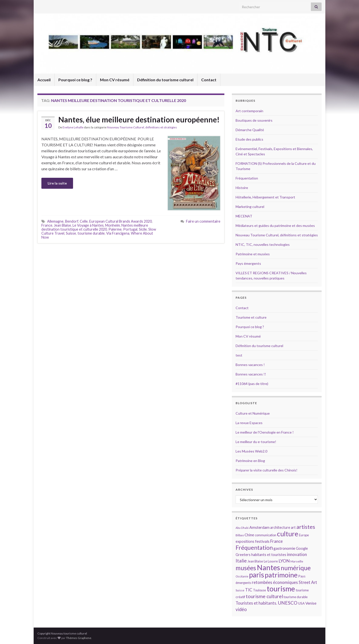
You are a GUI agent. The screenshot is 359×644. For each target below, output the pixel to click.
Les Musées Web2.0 (251, 451)
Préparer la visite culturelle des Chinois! (267, 470)
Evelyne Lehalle (73, 127)
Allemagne (55, 221)
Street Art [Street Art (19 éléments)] (308, 582)
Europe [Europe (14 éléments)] (304, 535)
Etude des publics (249, 139)
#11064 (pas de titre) (252, 384)
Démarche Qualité (250, 130)
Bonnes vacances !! (251, 374)
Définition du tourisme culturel (165, 80)
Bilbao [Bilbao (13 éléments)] (240, 535)
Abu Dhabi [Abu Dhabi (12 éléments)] (242, 528)
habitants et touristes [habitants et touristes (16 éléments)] (269, 555)
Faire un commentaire (203, 221)
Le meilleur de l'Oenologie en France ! (265, 432)
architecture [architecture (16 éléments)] (280, 527)
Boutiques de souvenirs (254, 120)
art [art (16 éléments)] (293, 527)
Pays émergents (248, 263)
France (47, 225)
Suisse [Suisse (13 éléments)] (240, 590)
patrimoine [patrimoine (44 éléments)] (281, 575)
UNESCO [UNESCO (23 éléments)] (288, 603)
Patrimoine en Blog (250, 461)
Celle (84, 221)
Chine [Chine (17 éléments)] (249, 535)
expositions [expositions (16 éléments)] (245, 541)
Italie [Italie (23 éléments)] (241, 561)
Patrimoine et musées (253, 254)
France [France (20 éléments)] (276, 541)
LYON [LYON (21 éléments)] (284, 561)
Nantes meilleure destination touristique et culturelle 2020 (95, 227)
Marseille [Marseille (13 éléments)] (297, 561)
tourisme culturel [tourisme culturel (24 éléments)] (264, 596)
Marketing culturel (250, 207)
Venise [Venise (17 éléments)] (311, 603)
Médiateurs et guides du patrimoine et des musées (275, 226)
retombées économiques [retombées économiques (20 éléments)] (275, 582)
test (239, 355)
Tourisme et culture (251, 317)
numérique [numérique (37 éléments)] (296, 568)
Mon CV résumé (115, 80)
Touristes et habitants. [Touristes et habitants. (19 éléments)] (256, 603)
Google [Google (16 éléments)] (302, 548)
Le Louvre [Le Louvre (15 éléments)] (271, 561)
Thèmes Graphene (79, 638)
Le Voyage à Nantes (88, 225)
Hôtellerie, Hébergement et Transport (265, 197)
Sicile (143, 229)
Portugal (130, 229)
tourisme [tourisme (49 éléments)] (281, 589)
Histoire (242, 188)
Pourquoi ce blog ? (75, 80)
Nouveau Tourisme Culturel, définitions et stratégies (142, 127)
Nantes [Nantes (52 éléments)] (268, 567)
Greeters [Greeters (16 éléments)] (243, 555)
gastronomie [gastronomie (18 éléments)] (284, 548)
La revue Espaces (249, 423)
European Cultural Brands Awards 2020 (121, 221)
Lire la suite (57, 183)
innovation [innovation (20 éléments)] (297, 554)
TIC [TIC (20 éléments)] (249, 590)
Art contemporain (249, 111)
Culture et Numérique (253, 413)
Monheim (113, 225)
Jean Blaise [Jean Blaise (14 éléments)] (255, 561)
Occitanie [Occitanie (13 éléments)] (242, 576)
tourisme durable (91, 233)
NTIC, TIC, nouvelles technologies (263, 244)
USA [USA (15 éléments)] (301, 603)
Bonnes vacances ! (250, 365)
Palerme (115, 229)
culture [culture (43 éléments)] (288, 534)
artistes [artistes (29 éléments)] (306, 527)
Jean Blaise (62, 225)
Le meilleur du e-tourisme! (256, 442)
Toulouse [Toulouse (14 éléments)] (260, 590)
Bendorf (72, 221)
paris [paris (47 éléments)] (257, 575)
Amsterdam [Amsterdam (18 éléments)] (259, 527)
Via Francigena (118, 233)
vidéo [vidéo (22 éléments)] (241, 609)
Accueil (44, 80)
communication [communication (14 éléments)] (266, 535)
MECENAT (244, 216)
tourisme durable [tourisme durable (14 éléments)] (296, 597)
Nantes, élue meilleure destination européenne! (139, 119)
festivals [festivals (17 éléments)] (262, 541)
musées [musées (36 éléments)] (246, 568)
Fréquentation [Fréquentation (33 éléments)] (254, 548)
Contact (209, 80)
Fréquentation (247, 178)
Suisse (71, 233)
